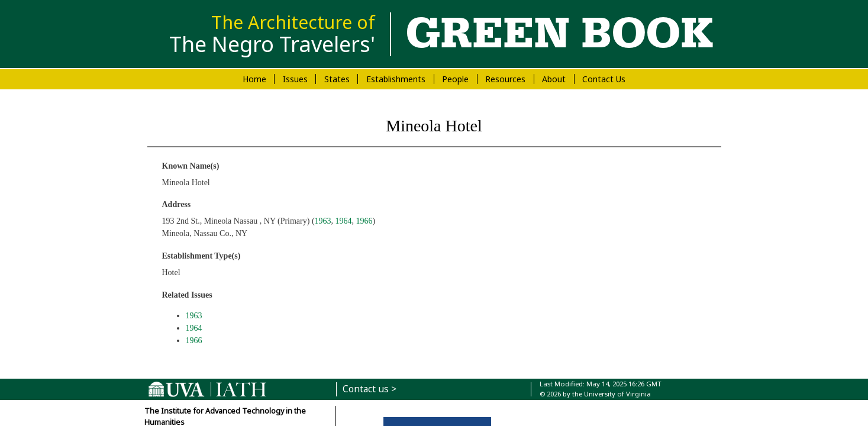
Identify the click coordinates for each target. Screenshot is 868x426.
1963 (323, 221)
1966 (364, 221)
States (337, 79)
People (455, 79)
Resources (505, 79)
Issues (295, 79)
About (554, 79)
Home (254, 79)
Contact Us (604, 79)
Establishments (396, 79)
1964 (344, 221)
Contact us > (370, 389)
